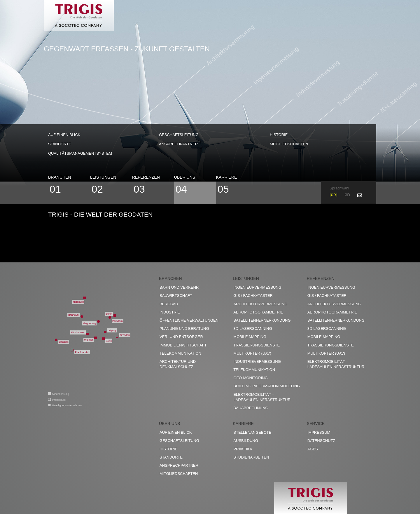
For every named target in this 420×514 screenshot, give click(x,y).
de (333, 195)
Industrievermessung (257, 361)
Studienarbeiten (251, 457)
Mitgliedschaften (289, 144)
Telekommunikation (180, 353)
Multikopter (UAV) (252, 353)
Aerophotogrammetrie (258, 312)
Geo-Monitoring (250, 378)
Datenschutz (321, 441)
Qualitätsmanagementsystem (80, 153)
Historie (279, 135)
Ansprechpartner (178, 144)
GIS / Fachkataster (253, 296)
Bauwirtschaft (176, 296)
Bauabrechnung (251, 408)
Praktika (243, 449)
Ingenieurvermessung (257, 287)
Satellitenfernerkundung (262, 320)
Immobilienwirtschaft (183, 345)
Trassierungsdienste (257, 345)
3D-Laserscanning (253, 329)
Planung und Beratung (184, 329)
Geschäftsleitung (179, 135)
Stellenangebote (252, 432)
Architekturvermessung (260, 304)
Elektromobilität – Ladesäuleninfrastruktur (262, 397)
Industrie (170, 312)
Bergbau (169, 304)
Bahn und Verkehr (179, 287)
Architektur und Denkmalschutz (178, 364)
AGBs (313, 449)
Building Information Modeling (267, 386)
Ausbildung (246, 441)
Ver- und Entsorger (181, 337)
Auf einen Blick (64, 135)
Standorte (60, 144)
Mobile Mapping (250, 337)
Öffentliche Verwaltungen (189, 320)
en (347, 195)
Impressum (319, 432)
